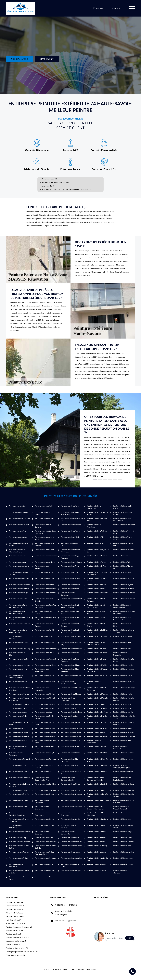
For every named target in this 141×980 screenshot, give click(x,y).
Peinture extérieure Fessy (96, 732)
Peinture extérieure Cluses (70, 784)
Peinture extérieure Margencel (68, 699)
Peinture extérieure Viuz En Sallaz (45, 538)
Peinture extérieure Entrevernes (16, 754)
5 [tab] (115, 480)
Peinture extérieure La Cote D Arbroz (72, 773)
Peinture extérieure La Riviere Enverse (98, 631)
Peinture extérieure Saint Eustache (44, 625)
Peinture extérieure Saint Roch (124, 599)
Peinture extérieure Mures (70, 665)
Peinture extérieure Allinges (71, 871)
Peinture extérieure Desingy (123, 759)
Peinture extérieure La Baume (72, 842)
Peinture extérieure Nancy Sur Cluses (124, 660)
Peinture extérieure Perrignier (72, 649)
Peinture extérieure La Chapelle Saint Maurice (95, 808)
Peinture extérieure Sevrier (97, 585)
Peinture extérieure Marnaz (71, 694)
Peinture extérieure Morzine (123, 665)
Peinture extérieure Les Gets (45, 728)
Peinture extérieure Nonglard (45, 659)
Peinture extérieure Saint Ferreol (96, 619)
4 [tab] (110, 480)
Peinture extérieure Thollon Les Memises (97, 573)
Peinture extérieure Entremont (120, 748)
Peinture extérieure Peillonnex (46, 649)
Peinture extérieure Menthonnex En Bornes (96, 683)
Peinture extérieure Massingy (98, 694)
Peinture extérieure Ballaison (71, 846)
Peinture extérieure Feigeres (45, 736)
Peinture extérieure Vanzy (18, 562)
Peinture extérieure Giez (17, 728)
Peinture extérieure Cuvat (18, 765)
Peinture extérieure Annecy (45, 864)
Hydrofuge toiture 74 (14, 920)
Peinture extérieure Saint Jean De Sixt (19, 619)
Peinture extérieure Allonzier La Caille (19, 872)
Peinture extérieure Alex (44, 877)
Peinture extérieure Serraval (19, 589)
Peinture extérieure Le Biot (97, 838)
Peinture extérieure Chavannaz (42, 802)
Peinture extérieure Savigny (19, 593)
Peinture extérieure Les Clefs (97, 784)
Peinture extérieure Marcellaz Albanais (124, 699)
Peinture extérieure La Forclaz (19, 732)
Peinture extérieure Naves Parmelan (70, 660)
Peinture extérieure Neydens (19, 659)
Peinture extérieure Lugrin (44, 708)
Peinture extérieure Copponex (19, 778)
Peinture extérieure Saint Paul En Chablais (46, 606)
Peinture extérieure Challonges (68, 814)
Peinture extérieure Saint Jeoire (96, 612)
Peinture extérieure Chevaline (72, 794)
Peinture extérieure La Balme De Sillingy (45, 847)
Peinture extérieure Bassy (96, 842)
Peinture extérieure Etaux (122, 740)
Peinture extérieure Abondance (120, 872)
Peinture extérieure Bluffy (70, 838)
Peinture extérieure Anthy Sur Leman (98, 859)
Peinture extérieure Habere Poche (19, 723)
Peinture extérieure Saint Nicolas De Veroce (18, 606)
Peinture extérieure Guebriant (19, 518)
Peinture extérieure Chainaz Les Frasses (19, 820)
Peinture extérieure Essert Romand (18, 748)
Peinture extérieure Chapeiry (71, 807)
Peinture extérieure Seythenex (20, 585)
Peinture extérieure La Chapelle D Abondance (17, 814)
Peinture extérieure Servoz (70, 585)
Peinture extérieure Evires (18, 740)
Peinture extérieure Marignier (46, 698)
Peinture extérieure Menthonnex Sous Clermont (71, 683)
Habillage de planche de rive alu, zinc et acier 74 (23, 952)
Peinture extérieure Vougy (18, 537)
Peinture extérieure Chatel (18, 807)
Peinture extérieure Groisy (96, 722)
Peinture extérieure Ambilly (123, 864)
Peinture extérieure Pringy (123, 636)
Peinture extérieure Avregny (97, 846)
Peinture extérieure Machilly (45, 704)
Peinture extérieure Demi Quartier (44, 766)
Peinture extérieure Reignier (71, 636)
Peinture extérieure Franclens (45, 732)
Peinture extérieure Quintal (97, 636)
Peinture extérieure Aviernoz (19, 852)
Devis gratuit (47, 59)
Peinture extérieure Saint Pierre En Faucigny (70, 606)
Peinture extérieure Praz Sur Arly (71, 644)
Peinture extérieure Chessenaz (46, 794)
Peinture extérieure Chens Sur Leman (98, 795)
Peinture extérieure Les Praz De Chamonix (123, 520)
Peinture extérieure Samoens (97, 593)
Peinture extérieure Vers (17, 556)
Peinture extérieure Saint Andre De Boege (70, 631)
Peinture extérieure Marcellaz (98, 698)
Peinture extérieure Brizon (123, 819)
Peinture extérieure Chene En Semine (124, 795)
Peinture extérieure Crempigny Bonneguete (122, 766)
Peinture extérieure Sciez (70, 589)
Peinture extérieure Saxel (96, 589)
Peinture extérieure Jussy (18, 531)
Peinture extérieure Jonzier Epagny (45, 717)
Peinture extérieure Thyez (70, 572)
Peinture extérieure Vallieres (45, 562)
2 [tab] (100, 480)
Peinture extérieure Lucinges (71, 708)
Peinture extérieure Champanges (42, 814)
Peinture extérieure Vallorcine (72, 562)
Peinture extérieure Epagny (97, 747)
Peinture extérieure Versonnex (46, 556)
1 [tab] (95, 480)
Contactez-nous (92, 969)
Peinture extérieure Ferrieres (19, 736)
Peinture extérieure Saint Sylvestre (44, 600)
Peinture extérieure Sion (17, 506)
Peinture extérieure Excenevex (124, 736)
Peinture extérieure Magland (71, 704)
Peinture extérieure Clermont (45, 790)
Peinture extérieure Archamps (46, 858)
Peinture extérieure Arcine (18, 858)
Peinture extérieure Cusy (70, 765)
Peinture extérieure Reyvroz (45, 636)
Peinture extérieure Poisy (122, 643)
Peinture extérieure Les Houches (69, 717)
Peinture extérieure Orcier (96, 649)
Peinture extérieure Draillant (97, 753)
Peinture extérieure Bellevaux (45, 842)
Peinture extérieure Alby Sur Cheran (19, 878)
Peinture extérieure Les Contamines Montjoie (95, 779)
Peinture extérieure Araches (123, 858)
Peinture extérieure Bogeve (19, 838)
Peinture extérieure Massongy (124, 688)
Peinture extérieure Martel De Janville (98, 513)
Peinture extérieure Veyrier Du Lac (98, 551)
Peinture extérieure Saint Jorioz (70, 612)
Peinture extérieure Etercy (70, 740)
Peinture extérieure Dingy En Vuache (97, 760)
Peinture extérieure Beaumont (20, 842)
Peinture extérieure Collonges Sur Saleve (19, 785)
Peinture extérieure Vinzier (71, 537)
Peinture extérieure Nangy (96, 659)
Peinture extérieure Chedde (71, 525)
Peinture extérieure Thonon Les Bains (19, 573)
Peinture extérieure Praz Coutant (44, 513)
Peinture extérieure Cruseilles (98, 765)
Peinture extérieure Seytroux (123, 579)
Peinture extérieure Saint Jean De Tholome (124, 612)
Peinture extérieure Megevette (42, 689)
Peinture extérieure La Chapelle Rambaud (121, 808)
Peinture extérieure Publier (18, 643)
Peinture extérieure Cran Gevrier (44, 773)
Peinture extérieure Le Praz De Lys (72, 520)
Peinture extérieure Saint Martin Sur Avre (96, 606)
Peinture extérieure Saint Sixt (71, 599)
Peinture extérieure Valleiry (97, 562)
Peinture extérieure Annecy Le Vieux (72, 866)
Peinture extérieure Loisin (18, 712)
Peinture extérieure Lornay (123, 708)
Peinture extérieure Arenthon (124, 852)
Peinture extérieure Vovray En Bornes (124, 532)
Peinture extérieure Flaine (44, 506)
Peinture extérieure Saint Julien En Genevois (18, 612)
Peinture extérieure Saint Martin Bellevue (122, 606)
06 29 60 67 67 (115, 8)
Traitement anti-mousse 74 (16, 923)
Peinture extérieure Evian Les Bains (45, 741)
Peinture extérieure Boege (123, 832)
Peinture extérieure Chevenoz (124, 790)
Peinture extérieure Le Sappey (46, 593)
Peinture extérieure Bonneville (20, 832)
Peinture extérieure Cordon (123, 772)
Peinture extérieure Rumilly (45, 630)
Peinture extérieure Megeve (71, 688)
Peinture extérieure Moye (18, 669)
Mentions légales (78, 969)
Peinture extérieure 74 (14, 934)
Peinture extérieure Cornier (97, 772)
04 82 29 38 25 (101, 8)
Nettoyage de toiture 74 (15, 909)
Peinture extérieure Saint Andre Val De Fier (18, 631)
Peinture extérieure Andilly (97, 864)
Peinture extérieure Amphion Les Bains (124, 513)
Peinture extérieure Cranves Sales (19, 773)
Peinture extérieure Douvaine (124, 753)
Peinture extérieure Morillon (97, 665)
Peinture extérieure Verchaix (97, 556)
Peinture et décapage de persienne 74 (20, 927)
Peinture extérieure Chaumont (98, 800)
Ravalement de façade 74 (15, 906)
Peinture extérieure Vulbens (97, 531)
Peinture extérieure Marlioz (45, 694)
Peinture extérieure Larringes (97, 712)
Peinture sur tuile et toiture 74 (17, 948)
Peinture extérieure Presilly (45, 643)
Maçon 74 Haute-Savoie (15, 913)
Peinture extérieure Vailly (122, 562)
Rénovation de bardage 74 (15, 955)
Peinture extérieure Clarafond (19, 790)
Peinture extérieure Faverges (97, 736)
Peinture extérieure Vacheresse (42, 567)
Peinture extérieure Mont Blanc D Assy (70, 513)
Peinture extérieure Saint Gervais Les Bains (122, 619)
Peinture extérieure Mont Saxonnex (70, 670)
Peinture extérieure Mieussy (71, 675)
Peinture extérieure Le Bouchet (69, 826)
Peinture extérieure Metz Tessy (18, 683)
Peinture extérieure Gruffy (70, 722)
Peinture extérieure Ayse (122, 846)
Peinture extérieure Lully (122, 704)
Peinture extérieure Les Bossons (43, 526)
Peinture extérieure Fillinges (71, 732)
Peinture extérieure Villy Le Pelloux (18, 545)
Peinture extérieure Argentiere (94, 526)
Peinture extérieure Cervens (123, 813)
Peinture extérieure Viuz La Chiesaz (123, 538)
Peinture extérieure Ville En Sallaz (123, 545)
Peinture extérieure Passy (122, 649)
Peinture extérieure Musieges (19, 665)
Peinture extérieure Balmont (123, 842)
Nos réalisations (20, 59)
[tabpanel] (107, 447)
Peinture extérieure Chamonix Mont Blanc (98, 814)
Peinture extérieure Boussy (45, 825)
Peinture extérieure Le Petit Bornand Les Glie (97, 644)
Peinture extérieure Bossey (97, 825)
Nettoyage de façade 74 (14, 902)
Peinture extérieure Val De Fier (44, 580)
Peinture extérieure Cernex (45, 819)
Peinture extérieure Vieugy (44, 518)
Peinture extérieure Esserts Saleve (45, 748)
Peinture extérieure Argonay (97, 852)
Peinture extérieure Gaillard (97, 728)
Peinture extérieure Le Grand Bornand (124, 723)
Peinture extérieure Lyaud (96, 704)
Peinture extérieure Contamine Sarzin (68, 779)
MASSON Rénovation (62, 969)
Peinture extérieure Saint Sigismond (96, 600)
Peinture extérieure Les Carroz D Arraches (46, 532)
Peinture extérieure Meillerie (124, 682)
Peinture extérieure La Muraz (45, 665)
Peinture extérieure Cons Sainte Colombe (122, 779)
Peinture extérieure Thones (45, 572)
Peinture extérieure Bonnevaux (42, 833)
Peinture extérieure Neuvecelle (120, 654)
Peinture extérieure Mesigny (45, 682)
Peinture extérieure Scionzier (45, 589)
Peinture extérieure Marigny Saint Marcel (19, 699)
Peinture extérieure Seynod (123, 585)
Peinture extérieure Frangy (123, 728)
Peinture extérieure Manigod (19, 704)
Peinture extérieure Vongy (70, 506)
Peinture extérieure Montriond (42, 670)
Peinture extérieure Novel (70, 653)
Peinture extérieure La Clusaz (124, 784)
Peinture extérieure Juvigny (19, 716)
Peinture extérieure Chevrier (19, 794)
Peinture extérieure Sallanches (124, 593)
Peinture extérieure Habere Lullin (45, 723)
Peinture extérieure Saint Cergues (70, 625)
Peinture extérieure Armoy (70, 852)
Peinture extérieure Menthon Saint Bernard (19, 689)
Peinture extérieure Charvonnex (42, 808)
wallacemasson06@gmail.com (66, 921)
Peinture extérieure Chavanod (72, 800)
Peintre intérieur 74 (13, 945)
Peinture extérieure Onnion (45, 653)
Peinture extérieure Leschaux (71, 712)
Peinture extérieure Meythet (97, 675)
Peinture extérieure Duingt (44, 753)
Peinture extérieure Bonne (97, 832)
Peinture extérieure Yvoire (70, 531)
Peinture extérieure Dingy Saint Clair (70, 760)
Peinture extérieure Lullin (18, 708)
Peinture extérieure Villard (44, 550)
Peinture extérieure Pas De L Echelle (123, 507)
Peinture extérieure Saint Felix (19, 624)
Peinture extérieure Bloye (44, 838)
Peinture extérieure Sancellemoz (94, 507)
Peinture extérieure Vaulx (122, 556)
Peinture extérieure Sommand (124, 525)
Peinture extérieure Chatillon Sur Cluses (124, 802)
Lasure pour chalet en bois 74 (17, 941)
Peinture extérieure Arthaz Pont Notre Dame (44, 853)
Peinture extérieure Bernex (123, 838)
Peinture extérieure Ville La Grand (71, 545)
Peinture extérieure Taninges (19, 579)
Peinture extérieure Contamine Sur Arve (42, 779)
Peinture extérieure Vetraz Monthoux (70, 551)
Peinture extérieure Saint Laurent (44, 612)
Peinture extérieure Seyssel (45, 585)
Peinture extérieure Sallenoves (68, 594)
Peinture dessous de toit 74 (16, 930)
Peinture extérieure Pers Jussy (19, 649)
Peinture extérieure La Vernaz (124, 550)
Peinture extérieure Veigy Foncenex (70, 557)
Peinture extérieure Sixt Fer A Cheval (98, 580)
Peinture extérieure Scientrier (124, 589)
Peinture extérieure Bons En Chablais (123, 826)
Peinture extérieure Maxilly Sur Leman (97, 689)
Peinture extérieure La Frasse (71, 728)
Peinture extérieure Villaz (96, 543)
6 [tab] (120, 480)
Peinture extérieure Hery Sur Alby (97, 717)
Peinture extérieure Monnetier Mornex (16, 677)
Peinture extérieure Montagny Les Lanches (98, 670)
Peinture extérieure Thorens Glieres (123, 567)
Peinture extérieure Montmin (124, 669)
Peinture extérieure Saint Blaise (122, 625)
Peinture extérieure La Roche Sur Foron (124, 631)
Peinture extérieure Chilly (96, 790)
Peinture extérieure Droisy (70, 753)
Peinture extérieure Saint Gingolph (70, 619)
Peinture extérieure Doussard (19, 759)
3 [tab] (105, 480)
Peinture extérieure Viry (96, 537)
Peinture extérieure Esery (70, 747)
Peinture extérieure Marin (122, 694)
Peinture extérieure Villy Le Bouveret (45, 545)
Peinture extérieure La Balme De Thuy (19, 847)
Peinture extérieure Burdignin (98, 819)
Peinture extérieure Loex (44, 712)
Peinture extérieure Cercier (71, 819)
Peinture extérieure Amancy (45, 871)
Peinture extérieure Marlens (19, 694)
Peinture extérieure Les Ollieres (17, 654)
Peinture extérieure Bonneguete (68, 833)
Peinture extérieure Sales (18, 599)
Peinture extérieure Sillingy (71, 579)
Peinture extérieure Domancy (45, 759)
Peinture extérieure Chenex (19, 800)
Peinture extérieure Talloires (123, 572)
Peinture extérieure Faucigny (71, 736)
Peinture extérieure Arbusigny (72, 858)
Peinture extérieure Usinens (19, 566)
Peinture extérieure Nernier (97, 653)
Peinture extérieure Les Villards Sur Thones (17, 551)
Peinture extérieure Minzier (45, 675)
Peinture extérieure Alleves (97, 871)
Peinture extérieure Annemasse (16, 866)
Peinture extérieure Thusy (70, 566)
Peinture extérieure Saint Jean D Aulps (46, 619)
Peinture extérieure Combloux (46, 784)
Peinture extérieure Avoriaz (19, 512)
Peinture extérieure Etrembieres (94, 741)
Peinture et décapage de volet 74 (18, 938)
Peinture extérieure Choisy (70, 790)
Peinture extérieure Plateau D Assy (98, 520)
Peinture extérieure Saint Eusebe (96, 625)
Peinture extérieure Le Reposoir (17, 637)
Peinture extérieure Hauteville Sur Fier (124, 717)
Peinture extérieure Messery (123, 675)
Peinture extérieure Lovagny (97, 708)
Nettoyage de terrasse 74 (15, 916)
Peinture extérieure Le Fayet (19, 525)
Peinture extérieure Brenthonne (16, 826)
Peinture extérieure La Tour (97, 566)
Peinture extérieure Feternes (123, 732)
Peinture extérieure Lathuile (123, 712)
